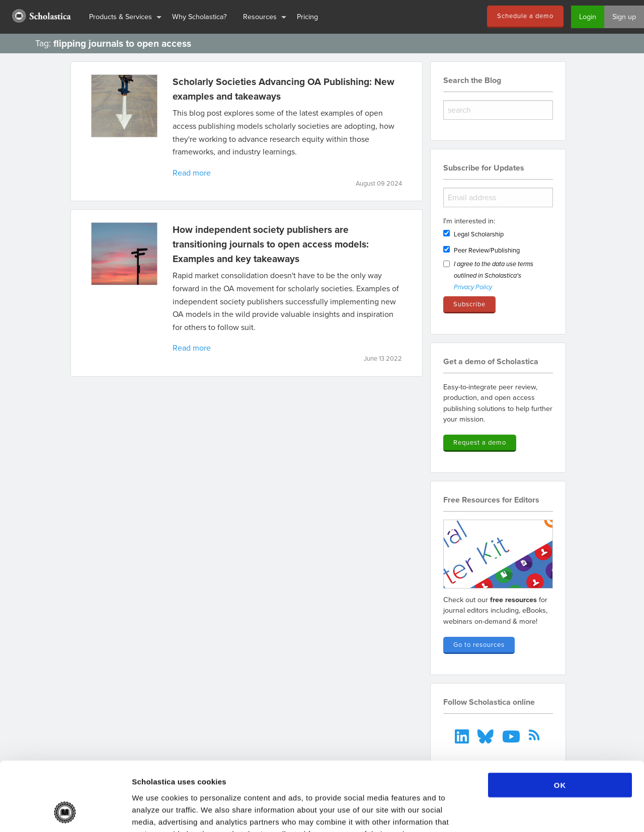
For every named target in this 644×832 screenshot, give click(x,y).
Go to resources (479, 644)
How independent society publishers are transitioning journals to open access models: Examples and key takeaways (271, 244)
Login (588, 16)
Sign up (624, 16)
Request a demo (480, 442)
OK (560, 723)
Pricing (307, 16)
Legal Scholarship (479, 234)
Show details (528, 812)
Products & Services (120, 16)
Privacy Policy (473, 287)
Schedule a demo (525, 16)
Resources (260, 16)
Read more (192, 173)
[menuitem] (41, 17)
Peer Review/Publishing (487, 250)
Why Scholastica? (199, 16)
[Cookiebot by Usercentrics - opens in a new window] (65, 812)
